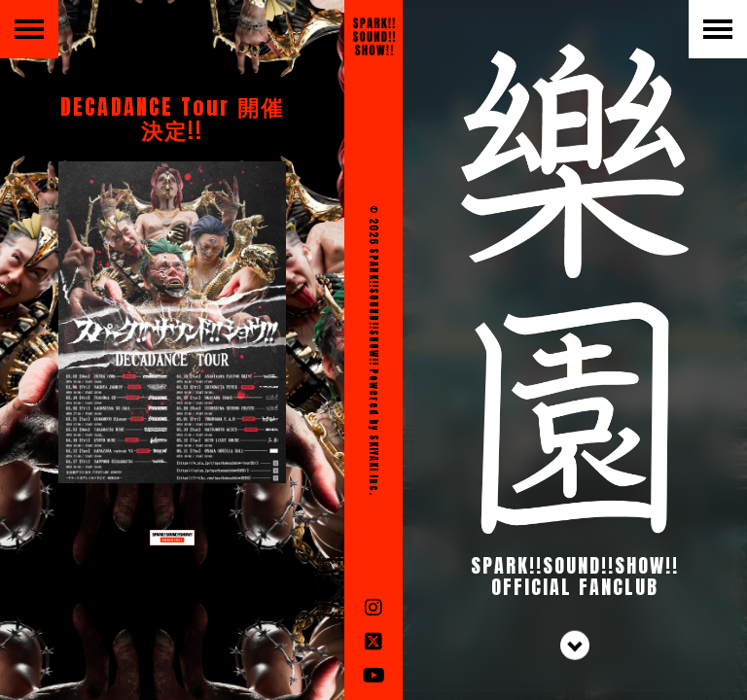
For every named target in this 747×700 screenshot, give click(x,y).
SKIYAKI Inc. (374, 465)
